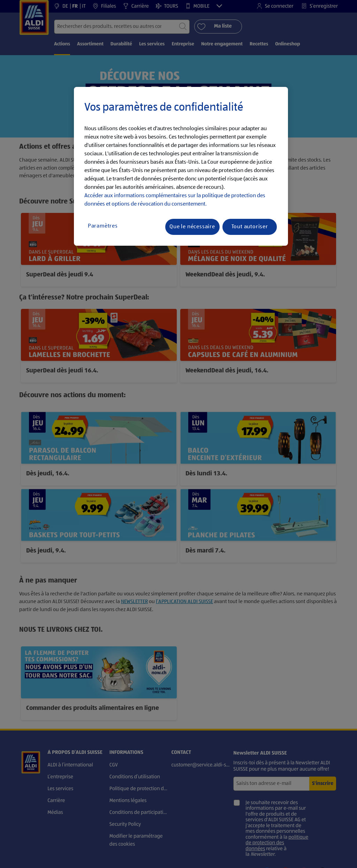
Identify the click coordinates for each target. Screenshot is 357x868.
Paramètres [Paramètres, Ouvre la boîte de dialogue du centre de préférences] (103, 226)
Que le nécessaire (192, 227)
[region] (181, 166)
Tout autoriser (250, 227)
